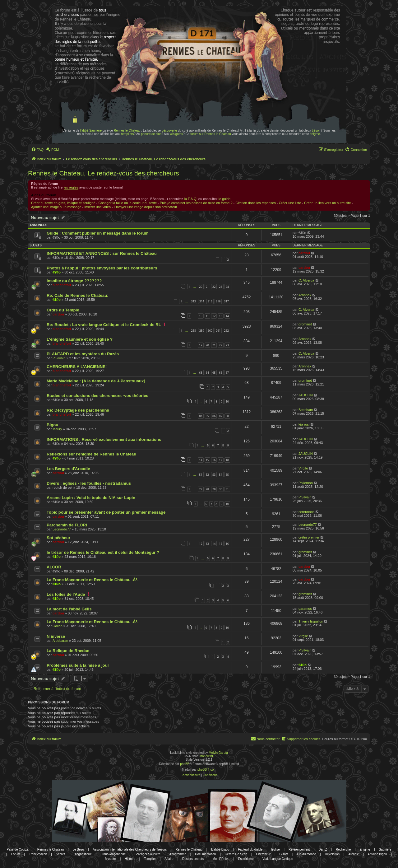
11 (207, 316)
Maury (57, 429)
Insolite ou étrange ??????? (74, 281)
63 (201, 373)
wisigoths (176, 134)
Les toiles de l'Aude (66, 594)
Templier (150, 859)
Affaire (169, 859)
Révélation (332, 854)
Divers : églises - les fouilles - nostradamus (89, 483)
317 (227, 301)
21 (207, 287)
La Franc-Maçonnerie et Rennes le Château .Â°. (93, 580)
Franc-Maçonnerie (113, 854)
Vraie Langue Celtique (278, 859)
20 (201, 287)
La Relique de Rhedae (68, 651)
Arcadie (354, 854)
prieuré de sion (151, 134)
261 (218, 331)
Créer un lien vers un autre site (327, 203)
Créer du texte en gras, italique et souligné (63, 203)
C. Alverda (306, 280)
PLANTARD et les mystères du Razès (83, 354)
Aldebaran (60, 641)
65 (214, 373)
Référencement (299, 849)
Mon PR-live (221, 859)
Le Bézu (78, 849)
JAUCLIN (306, 395)
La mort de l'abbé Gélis (69, 609)
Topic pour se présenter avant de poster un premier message (106, 512)
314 (202, 301)
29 (214, 489)
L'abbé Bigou (220, 849)
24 (227, 287)
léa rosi (304, 424)
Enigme (365, 849)
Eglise (276, 849)
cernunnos (306, 512)
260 (210, 331)
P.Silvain (59, 358)
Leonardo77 (62, 529)
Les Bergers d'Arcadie (68, 469)
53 (214, 475)
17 (220, 460)
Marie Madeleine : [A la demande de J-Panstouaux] (96, 381)
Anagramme (178, 854)
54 (220, 475)
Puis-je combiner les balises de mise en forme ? (196, 203)
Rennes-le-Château (189, 849)
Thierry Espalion (311, 621)
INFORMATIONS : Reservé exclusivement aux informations (104, 439)
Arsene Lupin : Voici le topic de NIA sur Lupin (91, 498)
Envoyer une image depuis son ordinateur (146, 207)
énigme (315, 134)
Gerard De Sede (236, 854)
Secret (60, 854)
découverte (169, 131)
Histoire (130, 859)
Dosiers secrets (193, 859)
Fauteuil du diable (250, 849)
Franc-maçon (38, 854)
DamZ (323, 849)
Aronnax (305, 295)
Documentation (205, 854)
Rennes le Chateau (127, 131)
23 (220, 287)
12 (214, 316)
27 (201, 489)
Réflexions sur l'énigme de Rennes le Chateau (91, 454)
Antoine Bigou (377, 854)
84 (201, 416)
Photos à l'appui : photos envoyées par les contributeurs (102, 268)
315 (210, 301)
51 (201, 475)
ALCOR (54, 567)
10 (201, 316)
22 (214, 287)
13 (220, 316)
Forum (15, 854)
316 (218, 301)
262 (227, 331)
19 (201, 345)
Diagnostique (83, 854)
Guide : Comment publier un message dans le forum (98, 233)
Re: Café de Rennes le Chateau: (78, 295)
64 (207, 373)
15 (207, 460)
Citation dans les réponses (256, 203)
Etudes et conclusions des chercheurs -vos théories (97, 396)
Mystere (110, 859)
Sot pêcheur (58, 538)
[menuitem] (37, 150)
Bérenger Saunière (147, 854)
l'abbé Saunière (91, 131)
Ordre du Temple (63, 310)
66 (220, 373)
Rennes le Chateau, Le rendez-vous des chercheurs (104, 173)
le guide (225, 199)
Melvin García (218, 753)
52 (207, 475)
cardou (304, 253)
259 (202, 331)
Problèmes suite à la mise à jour (78, 665)
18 (227, 460)
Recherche (343, 849)
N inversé (56, 636)
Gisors (284, 854)
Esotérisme (246, 859)
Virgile (303, 468)
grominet (305, 324)
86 (214, 416)
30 (220, 489)
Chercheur (264, 854)
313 (193, 301)
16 (214, 460)
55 (227, 475)
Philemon (306, 483)
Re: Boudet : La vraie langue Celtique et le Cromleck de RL (104, 325)
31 (227, 489)
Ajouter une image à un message (56, 207)
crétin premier (309, 537)
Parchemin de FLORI (67, 525)
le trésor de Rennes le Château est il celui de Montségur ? (103, 552)
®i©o (57, 272)
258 (193, 331)
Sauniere (385, 849)
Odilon (58, 626)
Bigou (52, 425)
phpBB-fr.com (207, 770)
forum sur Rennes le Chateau (211, 134)
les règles (71, 187)
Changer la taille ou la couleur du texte (127, 203)
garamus (305, 609)
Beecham (306, 410)
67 (227, 373)
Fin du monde (307, 854)
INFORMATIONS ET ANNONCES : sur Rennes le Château (102, 253)
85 (207, 416)
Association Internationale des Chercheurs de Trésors (130, 849)
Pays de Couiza (17, 849)
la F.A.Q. (191, 199)
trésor (316, 131)
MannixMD (207, 756)
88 (227, 416)
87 (220, 416)
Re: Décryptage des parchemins (78, 410)
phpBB (185, 764)
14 (227, 316)
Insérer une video (97, 207)
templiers (128, 134)
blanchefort (62, 285)
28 (207, 489)
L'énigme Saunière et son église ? (80, 339)
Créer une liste (290, 203)
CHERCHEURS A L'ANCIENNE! (77, 367)
